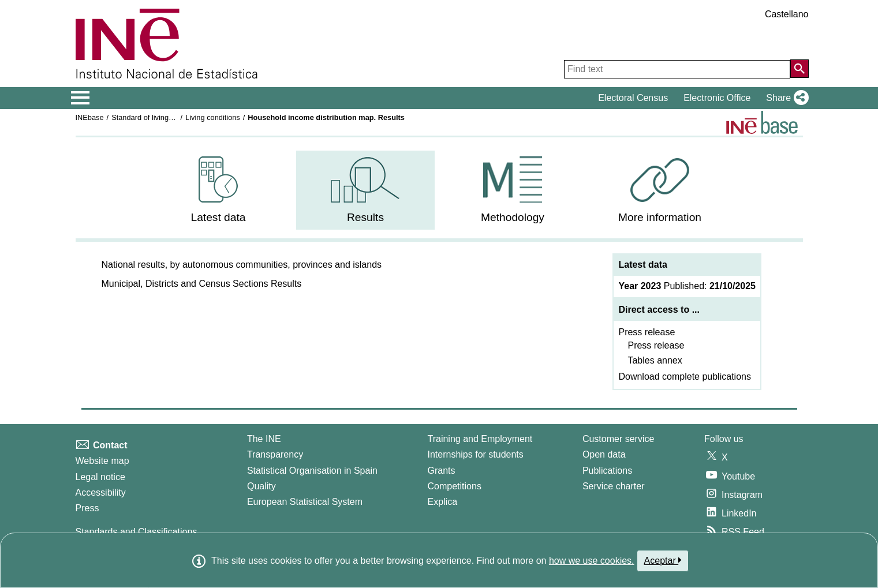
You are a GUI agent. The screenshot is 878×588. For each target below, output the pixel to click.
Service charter (614, 486)
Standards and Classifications (137, 532)
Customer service (618, 439)
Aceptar (663, 560)
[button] (785, 98)
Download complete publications (684, 377)
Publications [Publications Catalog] (607, 471)
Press (87, 508)
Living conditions (213, 117)
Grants (442, 471)
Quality (261, 486)
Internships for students (476, 454)
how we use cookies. (592, 561)
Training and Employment (480, 439)
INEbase (90, 117)
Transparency (275, 454)
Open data (604, 454)
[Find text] (677, 69)
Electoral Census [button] (633, 98)
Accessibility (101, 493)
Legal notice (100, 477)
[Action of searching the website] (799, 69)
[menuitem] (218, 190)
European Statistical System (305, 502)
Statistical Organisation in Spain (312, 471)
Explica (443, 502)
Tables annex (655, 360)
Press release (647, 332)
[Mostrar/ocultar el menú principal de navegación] (81, 98)
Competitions (455, 486)
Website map (102, 461)
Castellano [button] (787, 14)
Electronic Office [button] (717, 98)
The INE (264, 439)
